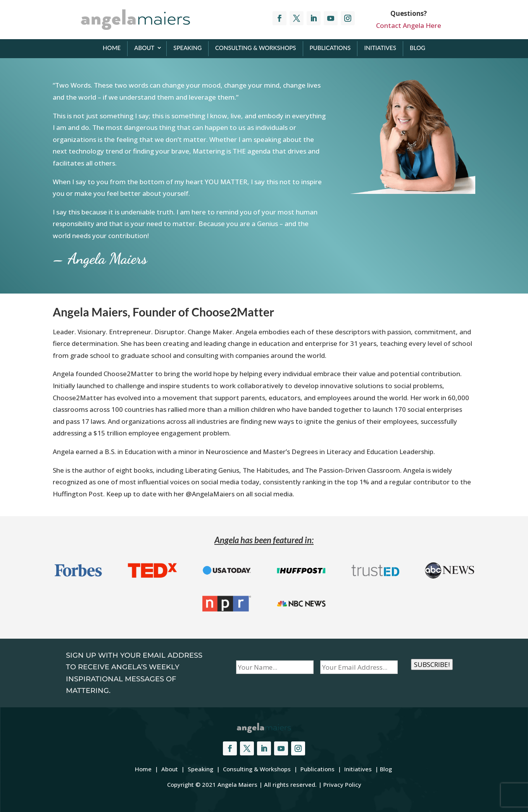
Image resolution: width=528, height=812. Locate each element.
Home (112, 48)
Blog (418, 48)
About (144, 48)
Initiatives (380, 48)
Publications (330, 48)
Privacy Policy (342, 784)
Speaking (187, 48)
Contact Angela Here (409, 25)
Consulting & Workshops (255, 48)
